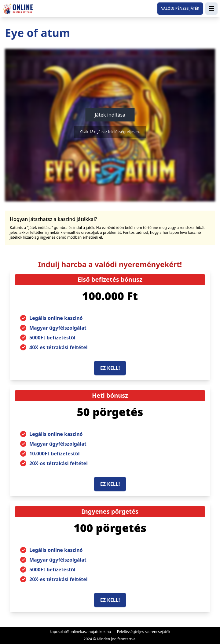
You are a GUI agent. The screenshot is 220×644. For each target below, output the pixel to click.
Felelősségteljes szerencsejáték (144, 632)
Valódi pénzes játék (180, 8)
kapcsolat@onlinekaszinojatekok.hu (81, 632)
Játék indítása (110, 115)
